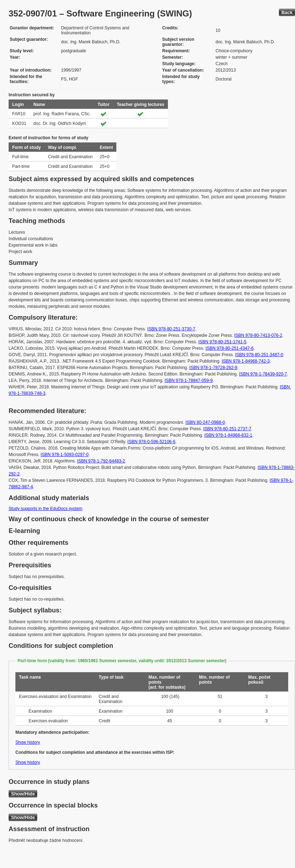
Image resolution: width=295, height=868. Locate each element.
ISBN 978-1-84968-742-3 (246, 361)
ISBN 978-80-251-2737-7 (227, 429)
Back (287, 12)
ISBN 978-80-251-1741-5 (222, 342)
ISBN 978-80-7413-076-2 (258, 335)
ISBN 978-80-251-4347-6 (229, 348)
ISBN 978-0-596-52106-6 (151, 442)
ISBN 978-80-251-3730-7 (171, 329)
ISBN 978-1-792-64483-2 (101, 461)
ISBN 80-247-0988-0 (205, 422)
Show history (28, 742)
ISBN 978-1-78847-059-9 (189, 380)
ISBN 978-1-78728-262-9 (213, 368)
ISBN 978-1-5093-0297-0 (64, 455)
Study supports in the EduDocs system (45, 509)
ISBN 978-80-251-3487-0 (259, 355)
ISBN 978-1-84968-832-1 (228, 435)
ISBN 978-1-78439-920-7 (263, 374)
